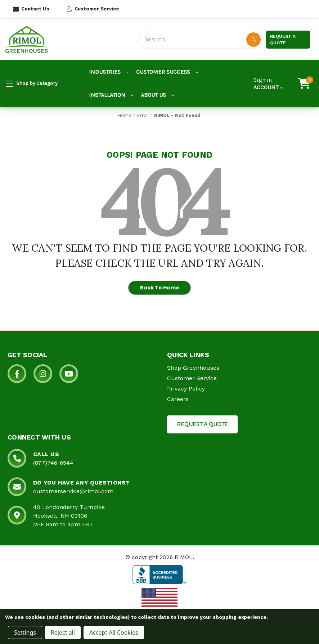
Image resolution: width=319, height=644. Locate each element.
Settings (25, 632)
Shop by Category (32, 84)
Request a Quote (283, 40)
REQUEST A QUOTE (202, 424)
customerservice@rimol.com (73, 491)
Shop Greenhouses (193, 368)
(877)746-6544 (53, 463)
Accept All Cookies (114, 632)
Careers (178, 399)
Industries (109, 72)
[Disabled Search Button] (253, 40)
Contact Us (31, 9)
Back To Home (160, 288)
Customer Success (167, 72)
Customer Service (93, 9)
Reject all (63, 632)
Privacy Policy (186, 389)
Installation (111, 95)
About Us (158, 95)
